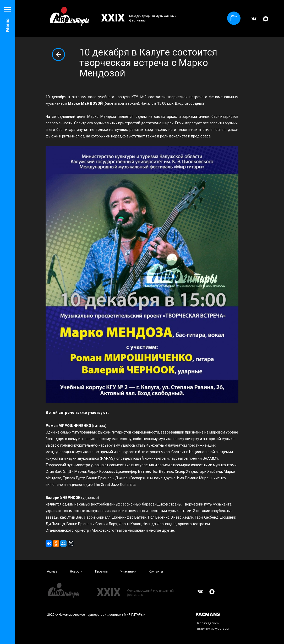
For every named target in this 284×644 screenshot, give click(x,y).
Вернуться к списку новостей (58, 54)
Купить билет (234, 18)
